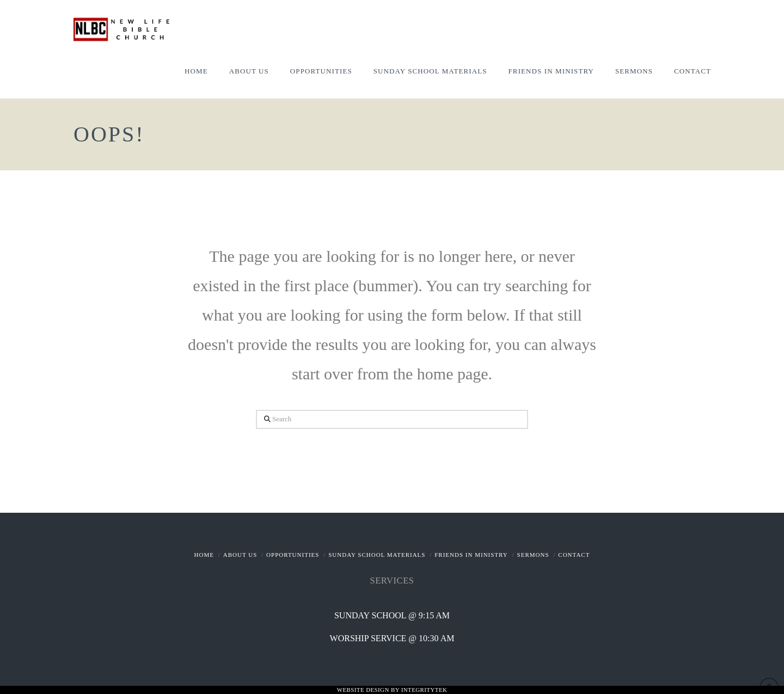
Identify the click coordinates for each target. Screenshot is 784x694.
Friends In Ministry (471, 555)
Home (204, 555)
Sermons (533, 555)
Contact (574, 555)
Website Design (364, 690)
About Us (240, 555)
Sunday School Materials (377, 555)
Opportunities (293, 555)
